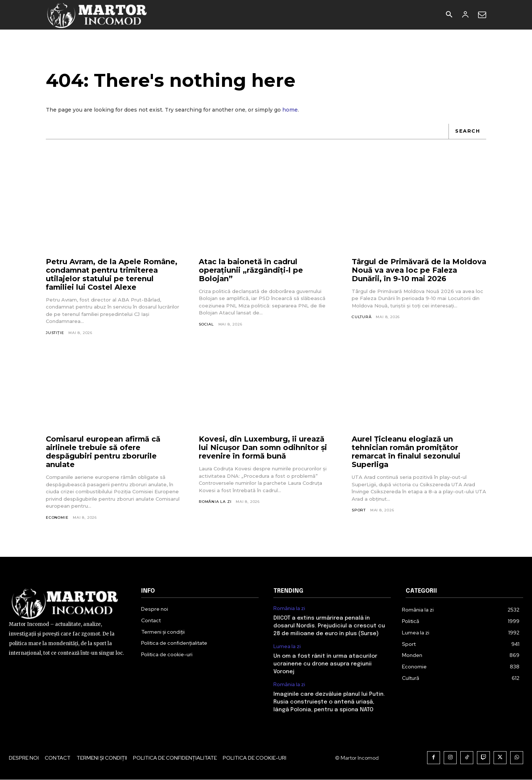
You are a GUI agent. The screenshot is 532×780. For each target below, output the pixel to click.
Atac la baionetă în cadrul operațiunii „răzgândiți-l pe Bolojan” (251, 270)
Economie (57, 518)
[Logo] (97, 15)
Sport (359, 510)
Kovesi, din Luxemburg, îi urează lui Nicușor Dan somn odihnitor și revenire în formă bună (264, 448)
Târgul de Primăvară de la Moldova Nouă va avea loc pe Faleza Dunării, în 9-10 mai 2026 (414, 270)
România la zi (215, 502)
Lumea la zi (287, 647)
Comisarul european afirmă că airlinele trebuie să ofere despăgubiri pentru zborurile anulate (105, 452)
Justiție (55, 333)
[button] (449, 15)
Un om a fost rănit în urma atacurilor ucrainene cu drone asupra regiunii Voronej (325, 664)
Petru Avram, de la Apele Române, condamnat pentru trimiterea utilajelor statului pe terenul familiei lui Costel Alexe (113, 275)
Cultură (362, 317)
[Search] (467, 132)
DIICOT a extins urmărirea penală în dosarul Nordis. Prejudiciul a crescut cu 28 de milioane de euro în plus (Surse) (329, 626)
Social (206, 325)
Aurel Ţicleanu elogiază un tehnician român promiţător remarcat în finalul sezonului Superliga (407, 452)
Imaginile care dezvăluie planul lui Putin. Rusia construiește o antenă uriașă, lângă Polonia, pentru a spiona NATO (329, 702)
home (290, 110)
